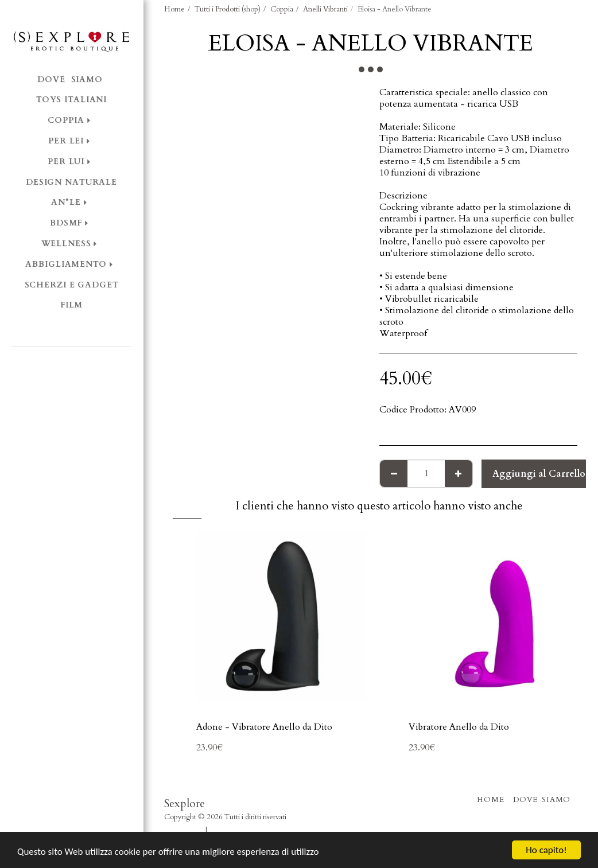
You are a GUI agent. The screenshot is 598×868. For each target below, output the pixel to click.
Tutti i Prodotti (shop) (228, 9)
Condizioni (181, 831)
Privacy (225, 831)
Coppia (282, 9)
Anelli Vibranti (325, 9)
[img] (282, 616)
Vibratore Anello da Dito (459, 727)
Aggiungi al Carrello (539, 474)
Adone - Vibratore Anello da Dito (264, 727)
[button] (71, 362)
